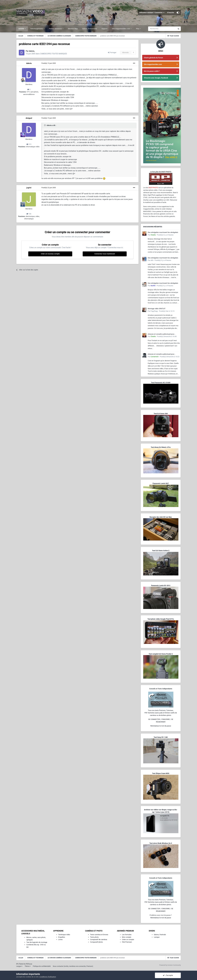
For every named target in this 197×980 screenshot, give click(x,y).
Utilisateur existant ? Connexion (152, 13)
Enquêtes (62, 937)
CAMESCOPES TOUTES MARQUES (54, 54)
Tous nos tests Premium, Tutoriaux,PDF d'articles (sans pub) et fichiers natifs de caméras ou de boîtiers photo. (161, 713)
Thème (28, 966)
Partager (112, 52)
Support (104, 29)
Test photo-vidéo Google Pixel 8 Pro (161, 619)
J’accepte (168, 975)
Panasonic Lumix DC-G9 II (161, 585)
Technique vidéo (64, 935)
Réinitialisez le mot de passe (161, 726)
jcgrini (29, 188)
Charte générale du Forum (153, 58)
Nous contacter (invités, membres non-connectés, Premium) (73, 966)
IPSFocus (29, 964)
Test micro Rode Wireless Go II (161, 843)
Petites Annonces (56, 29)
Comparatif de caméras (99, 939)
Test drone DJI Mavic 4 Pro (161, 447)
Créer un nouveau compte (50, 254)
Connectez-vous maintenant (105, 254)
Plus (138, 29)
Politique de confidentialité (42, 966)
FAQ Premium (127, 942)
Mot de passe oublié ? (152, 71)
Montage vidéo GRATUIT (157, 309)
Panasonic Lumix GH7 (161, 483)
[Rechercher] (162, 29)
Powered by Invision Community (170, 965)
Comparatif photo (96, 942)
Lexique (157, 937)
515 (29, 144)
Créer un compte (128, 939)
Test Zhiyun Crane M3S (161, 773)
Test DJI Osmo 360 (161, 414)
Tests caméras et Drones (99, 935)
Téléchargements (37, 29)
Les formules (127, 935)
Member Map (73, 29)
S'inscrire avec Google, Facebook (156, 78)
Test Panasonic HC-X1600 (161, 383)
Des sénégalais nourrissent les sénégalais (163, 232)
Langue (19, 966)
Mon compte (127, 937)
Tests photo (94, 937)
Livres (60, 939)
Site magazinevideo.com (121, 29)
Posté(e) (49, 63)
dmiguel (29, 118)
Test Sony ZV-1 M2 (161, 737)
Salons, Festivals (160, 935)
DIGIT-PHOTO (153, 188)
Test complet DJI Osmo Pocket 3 (161, 654)
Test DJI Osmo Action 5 (161, 551)
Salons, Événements (90, 29)
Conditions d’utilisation (48, 977)
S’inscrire (171, 13)
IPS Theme (20, 964)
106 (29, 214)
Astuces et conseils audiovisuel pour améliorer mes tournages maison (161, 334)
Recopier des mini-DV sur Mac (161, 517)
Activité (21, 29)
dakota (29, 63)
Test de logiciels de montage (37, 942)
